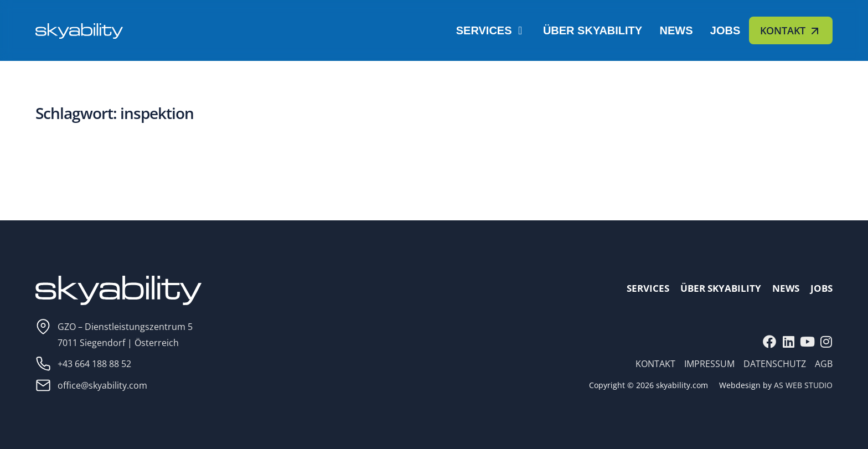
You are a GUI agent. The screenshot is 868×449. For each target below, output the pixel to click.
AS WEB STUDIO (803, 385)
